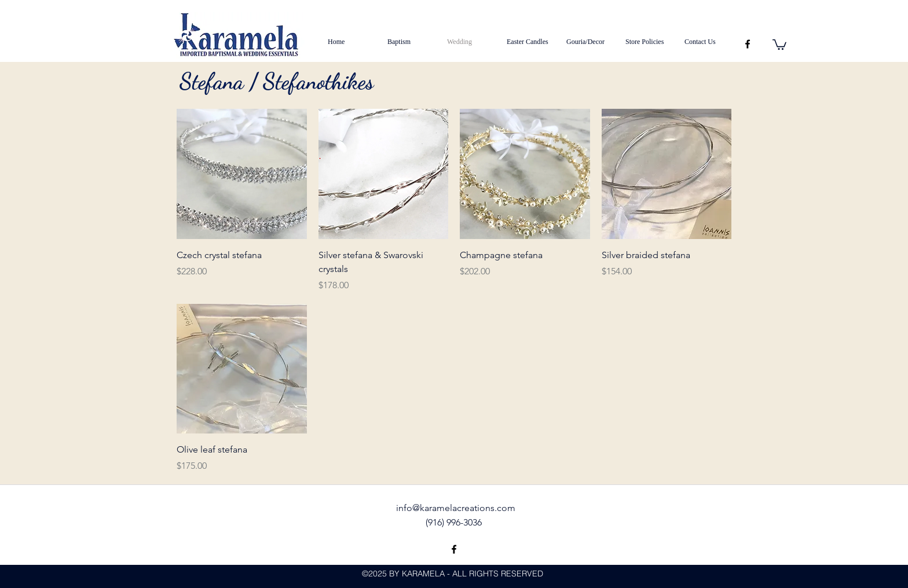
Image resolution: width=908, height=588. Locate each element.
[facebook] (748, 44)
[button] (779, 44)
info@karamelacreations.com (456, 508)
